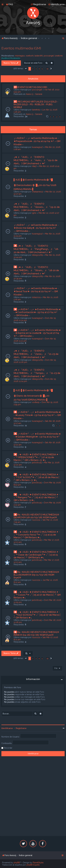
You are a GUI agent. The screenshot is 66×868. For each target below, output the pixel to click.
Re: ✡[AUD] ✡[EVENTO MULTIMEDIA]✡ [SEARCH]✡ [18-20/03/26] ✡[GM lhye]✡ (36, 516)
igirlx (34, 213)
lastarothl (39, 56)
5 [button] (42, 69)
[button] (26, 69)
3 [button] (36, 69)
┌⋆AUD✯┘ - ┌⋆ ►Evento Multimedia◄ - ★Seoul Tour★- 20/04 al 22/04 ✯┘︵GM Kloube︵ (36, 291)
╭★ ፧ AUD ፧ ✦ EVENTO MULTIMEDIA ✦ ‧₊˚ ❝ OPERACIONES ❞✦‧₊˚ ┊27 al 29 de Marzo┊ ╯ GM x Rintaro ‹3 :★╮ (37, 457)
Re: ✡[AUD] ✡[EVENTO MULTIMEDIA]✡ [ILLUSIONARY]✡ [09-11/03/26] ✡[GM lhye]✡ (36, 575)
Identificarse (7, 728)
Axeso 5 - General (34, 94)
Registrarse (21, 728)
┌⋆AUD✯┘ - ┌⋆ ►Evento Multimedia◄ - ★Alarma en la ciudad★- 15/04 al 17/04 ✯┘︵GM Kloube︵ (37, 333)
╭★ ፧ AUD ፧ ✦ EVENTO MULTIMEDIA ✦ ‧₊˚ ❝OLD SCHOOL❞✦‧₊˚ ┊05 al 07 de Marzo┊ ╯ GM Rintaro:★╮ (37, 615)
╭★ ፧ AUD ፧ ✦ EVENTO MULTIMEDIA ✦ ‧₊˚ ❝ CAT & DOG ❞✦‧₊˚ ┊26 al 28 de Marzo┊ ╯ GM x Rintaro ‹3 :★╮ (37, 477)
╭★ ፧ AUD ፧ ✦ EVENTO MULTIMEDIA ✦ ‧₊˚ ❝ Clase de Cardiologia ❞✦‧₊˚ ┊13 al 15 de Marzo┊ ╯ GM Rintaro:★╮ (37, 555)
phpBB (17, 863)
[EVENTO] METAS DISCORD (32, 87)
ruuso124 (36, 520)
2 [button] (33, 69)
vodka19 (36, 402)
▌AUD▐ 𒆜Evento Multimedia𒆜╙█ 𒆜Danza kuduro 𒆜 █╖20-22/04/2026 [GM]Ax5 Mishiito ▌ (35, 184)
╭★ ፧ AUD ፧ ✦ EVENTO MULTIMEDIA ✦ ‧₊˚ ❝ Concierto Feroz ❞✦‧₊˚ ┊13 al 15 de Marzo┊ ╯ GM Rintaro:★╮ (37, 535)
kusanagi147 (37, 147)
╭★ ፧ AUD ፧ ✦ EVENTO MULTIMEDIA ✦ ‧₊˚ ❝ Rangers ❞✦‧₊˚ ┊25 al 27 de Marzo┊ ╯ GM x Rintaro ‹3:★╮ (37, 497)
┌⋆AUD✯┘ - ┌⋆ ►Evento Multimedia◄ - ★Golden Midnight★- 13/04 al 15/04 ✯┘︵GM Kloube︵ (37, 437)
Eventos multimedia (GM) (21, 48)
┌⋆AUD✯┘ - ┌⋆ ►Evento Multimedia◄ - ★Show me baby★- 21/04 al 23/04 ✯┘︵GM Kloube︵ (36, 228)
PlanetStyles (38, 863)
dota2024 (36, 297)
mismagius (20, 56)
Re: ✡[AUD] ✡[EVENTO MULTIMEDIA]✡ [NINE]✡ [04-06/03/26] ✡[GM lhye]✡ (36, 633)
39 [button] (47, 69)
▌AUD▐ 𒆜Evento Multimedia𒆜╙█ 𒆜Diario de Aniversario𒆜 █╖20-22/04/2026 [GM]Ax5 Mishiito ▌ (33, 395)
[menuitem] (9, 4)
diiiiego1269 (37, 255)
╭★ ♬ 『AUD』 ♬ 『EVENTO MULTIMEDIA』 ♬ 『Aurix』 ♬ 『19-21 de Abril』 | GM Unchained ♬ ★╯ (36, 160)
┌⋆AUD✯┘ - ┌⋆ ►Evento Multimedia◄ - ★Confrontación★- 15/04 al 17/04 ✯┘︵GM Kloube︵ (37, 312)
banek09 (36, 110)
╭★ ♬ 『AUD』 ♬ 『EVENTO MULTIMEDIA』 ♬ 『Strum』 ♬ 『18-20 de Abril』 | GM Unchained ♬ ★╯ (36, 270)
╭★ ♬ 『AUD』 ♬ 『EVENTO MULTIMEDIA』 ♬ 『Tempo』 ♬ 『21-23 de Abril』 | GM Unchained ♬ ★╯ (37, 373)
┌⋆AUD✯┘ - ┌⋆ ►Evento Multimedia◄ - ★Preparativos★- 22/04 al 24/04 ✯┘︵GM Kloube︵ (37, 141)
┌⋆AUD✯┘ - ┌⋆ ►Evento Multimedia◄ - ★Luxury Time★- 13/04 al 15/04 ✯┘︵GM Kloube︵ (37, 415)
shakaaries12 (38, 192)
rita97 (34, 166)
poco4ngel (49, 56)
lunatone (59, 56)
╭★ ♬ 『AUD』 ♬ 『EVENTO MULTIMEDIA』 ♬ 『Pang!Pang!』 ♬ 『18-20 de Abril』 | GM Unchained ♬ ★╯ (36, 249)
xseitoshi (30, 56)
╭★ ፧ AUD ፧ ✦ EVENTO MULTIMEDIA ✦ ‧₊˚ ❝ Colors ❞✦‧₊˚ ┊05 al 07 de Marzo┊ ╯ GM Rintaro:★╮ (37, 595)
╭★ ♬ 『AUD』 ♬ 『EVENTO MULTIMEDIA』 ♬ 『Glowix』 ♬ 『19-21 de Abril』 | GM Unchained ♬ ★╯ (37, 207)
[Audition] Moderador (11, 58)
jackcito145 (37, 463)
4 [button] (39, 69)
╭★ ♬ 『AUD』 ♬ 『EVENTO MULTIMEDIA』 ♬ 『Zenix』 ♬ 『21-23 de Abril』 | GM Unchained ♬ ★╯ (36, 354)
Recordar (8, 748)
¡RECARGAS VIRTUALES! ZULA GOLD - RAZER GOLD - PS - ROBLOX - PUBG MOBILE (36, 104)
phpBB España (33, 865)
